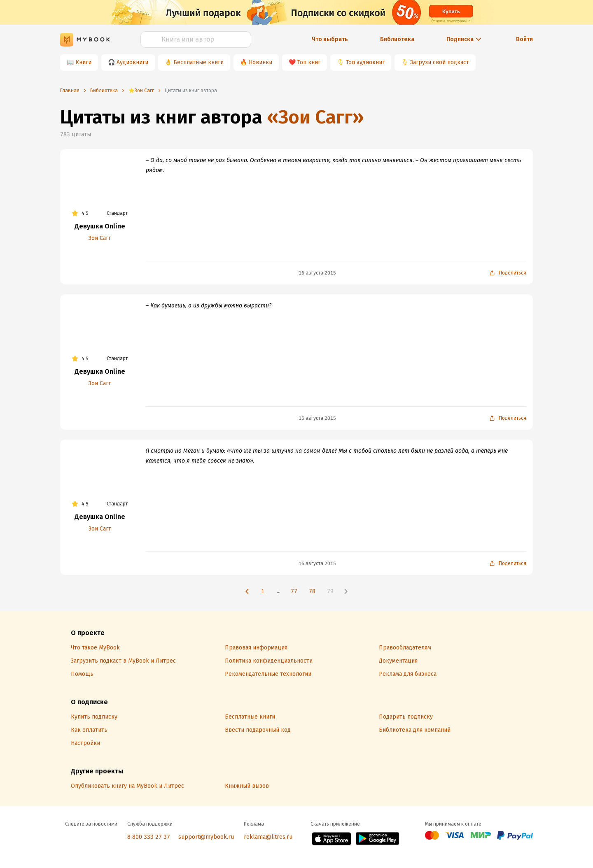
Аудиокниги (132, 62)
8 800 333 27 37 (149, 837)
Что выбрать (330, 39)
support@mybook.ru (206, 837)
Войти (524, 39)
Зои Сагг (100, 238)
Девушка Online (100, 226)
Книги (83, 62)
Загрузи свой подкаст (440, 62)
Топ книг (309, 62)
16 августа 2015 (317, 273)
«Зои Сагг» (315, 117)
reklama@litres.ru (268, 837)
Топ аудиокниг (365, 62)
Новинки (260, 62)
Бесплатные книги (198, 62)
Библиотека (397, 39)
